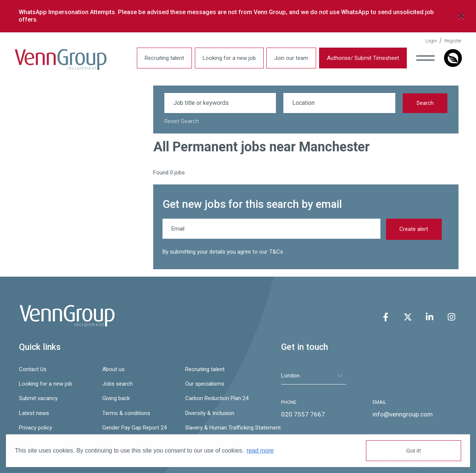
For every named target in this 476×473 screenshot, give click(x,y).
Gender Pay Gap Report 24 (134, 428)
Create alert (414, 229)
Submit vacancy (38, 398)
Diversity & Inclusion (210, 413)
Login (431, 41)
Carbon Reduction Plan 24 (217, 398)
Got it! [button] (414, 451)
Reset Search (182, 121)
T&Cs (276, 252)
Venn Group (61, 60)
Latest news (34, 413)
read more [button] (260, 451)
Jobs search (118, 384)
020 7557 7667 (303, 414)
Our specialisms (205, 384)
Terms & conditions (126, 413)
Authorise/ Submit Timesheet (363, 58)
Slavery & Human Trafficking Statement (223, 428)
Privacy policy (36, 428)
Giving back (116, 398)
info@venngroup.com (403, 414)
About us (113, 369)
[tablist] (314, 376)
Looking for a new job (229, 58)
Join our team (291, 58)
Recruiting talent (164, 58)
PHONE (289, 402)
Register (453, 41)
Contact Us (33, 369)
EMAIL (379, 402)
